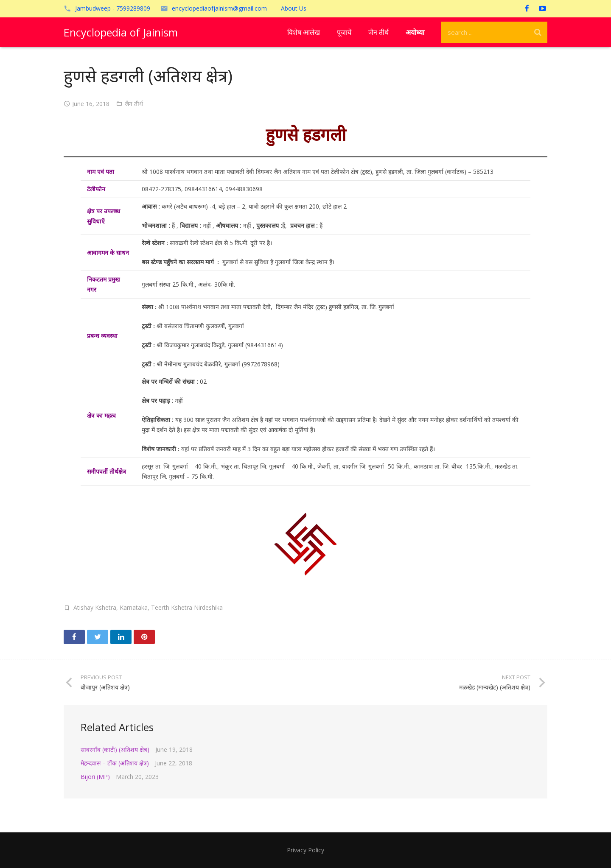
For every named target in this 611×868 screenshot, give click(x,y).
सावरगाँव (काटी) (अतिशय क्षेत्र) (115, 749)
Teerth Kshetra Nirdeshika (187, 607)
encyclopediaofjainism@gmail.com (219, 8)
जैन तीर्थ (134, 104)
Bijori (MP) (95, 777)
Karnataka (134, 607)
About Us (294, 8)
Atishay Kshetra (95, 607)
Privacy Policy (305, 850)
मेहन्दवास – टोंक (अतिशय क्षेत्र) (115, 763)
